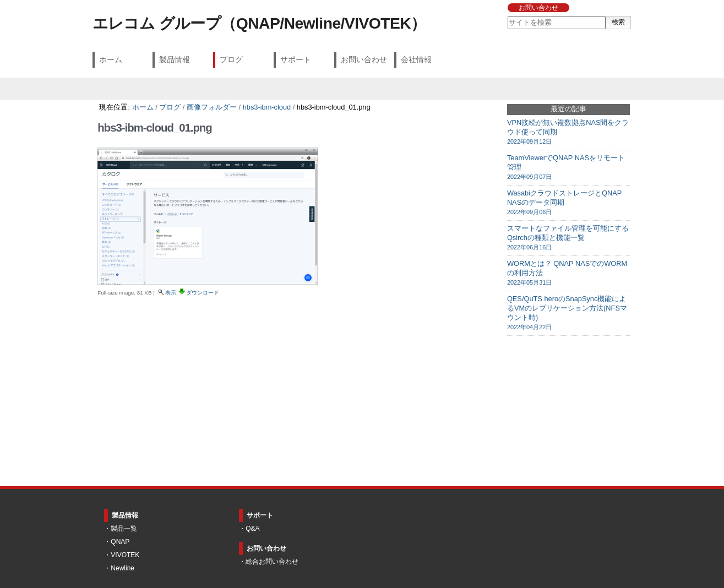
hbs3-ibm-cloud (267, 107)
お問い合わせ (538, 8)
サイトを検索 (507, 16)
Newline (123, 568)
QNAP (120, 542)
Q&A (252, 529)
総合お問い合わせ (272, 562)
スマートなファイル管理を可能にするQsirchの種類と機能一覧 (568, 238)
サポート (296, 59)
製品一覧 (124, 529)
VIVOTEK (125, 555)
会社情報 (416, 59)
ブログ (231, 59)
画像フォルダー (212, 107)
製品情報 (175, 59)
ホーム (111, 59)
